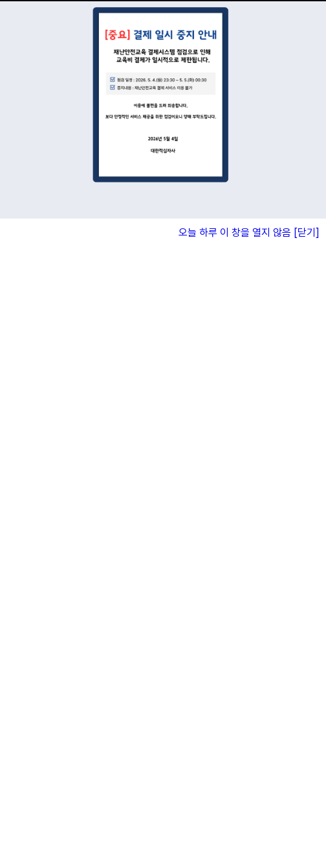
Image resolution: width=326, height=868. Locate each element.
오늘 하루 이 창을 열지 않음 (236, 233)
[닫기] (307, 233)
